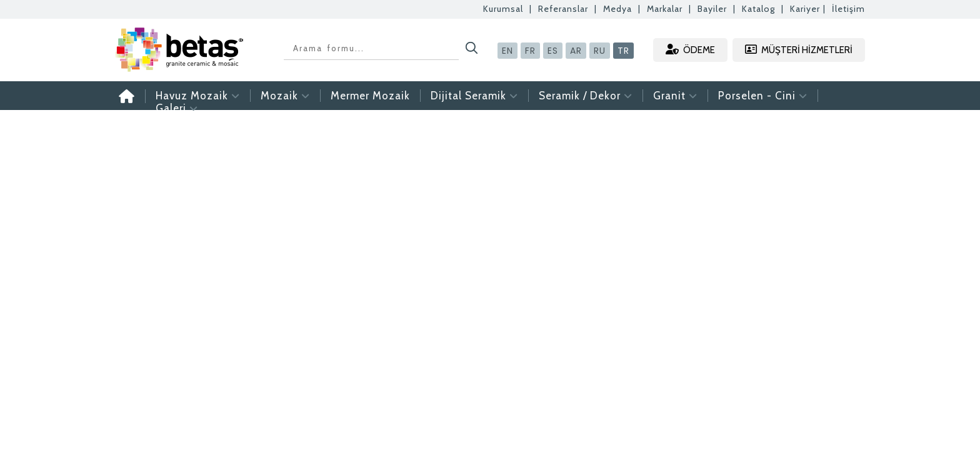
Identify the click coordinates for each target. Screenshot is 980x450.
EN (507, 51)
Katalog (758, 9)
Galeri (177, 108)
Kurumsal (503, 9)
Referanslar (563, 9)
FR (530, 51)
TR (623, 51)
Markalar (665, 9)
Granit (675, 96)
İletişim (848, 9)
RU (600, 51)
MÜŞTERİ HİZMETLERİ (799, 50)
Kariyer (805, 9)
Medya (617, 9)
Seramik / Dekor (586, 96)
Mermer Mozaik (370, 96)
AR (576, 51)
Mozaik (285, 96)
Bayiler (712, 9)
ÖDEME (690, 50)
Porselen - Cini (763, 96)
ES (553, 51)
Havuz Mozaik (198, 96)
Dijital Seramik (474, 96)
